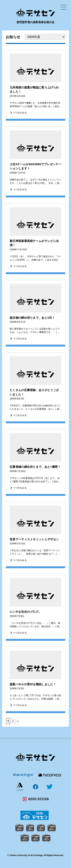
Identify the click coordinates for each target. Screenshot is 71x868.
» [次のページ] (17, 721)
